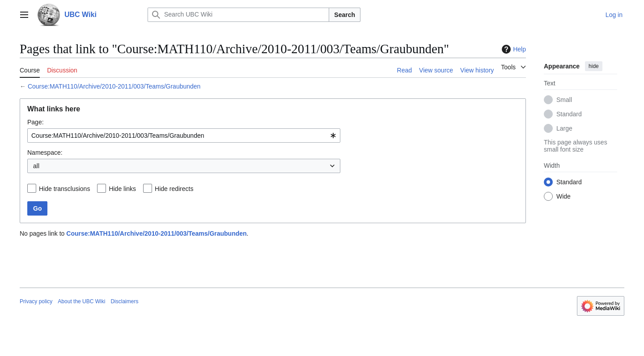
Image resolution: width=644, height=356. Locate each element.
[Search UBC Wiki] (238, 15)
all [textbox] (36, 166)
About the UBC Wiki (81, 301)
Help (513, 49)
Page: (36, 122)
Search (345, 15)
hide (594, 66)
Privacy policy (36, 301)
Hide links (122, 189)
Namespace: (45, 153)
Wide (563, 196)
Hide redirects (174, 189)
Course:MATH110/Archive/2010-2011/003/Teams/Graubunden (114, 86)
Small (564, 100)
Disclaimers (124, 301)
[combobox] (184, 136)
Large (564, 128)
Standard (569, 114)
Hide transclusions (64, 189)
